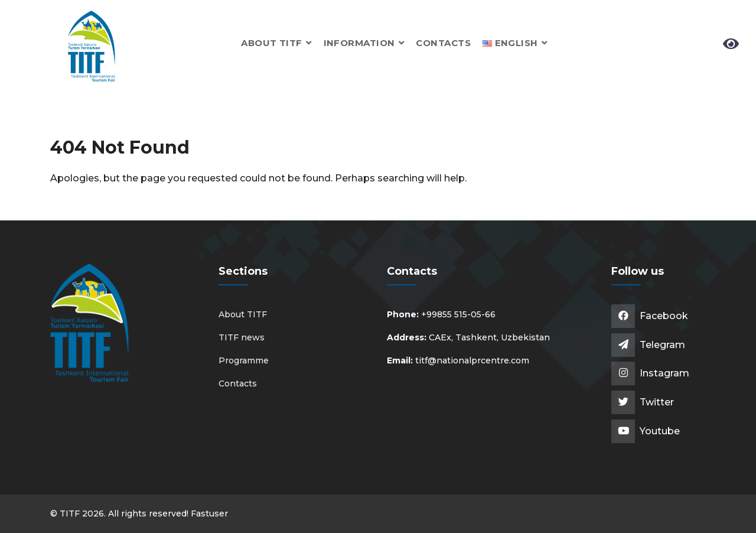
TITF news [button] (242, 337)
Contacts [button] (443, 43)
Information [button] (364, 43)
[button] (515, 43)
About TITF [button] (276, 43)
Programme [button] (244, 360)
